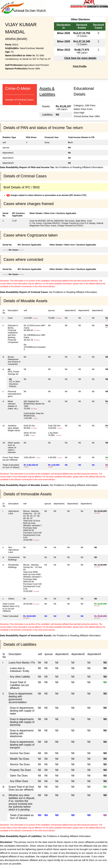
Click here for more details (80, 58)
